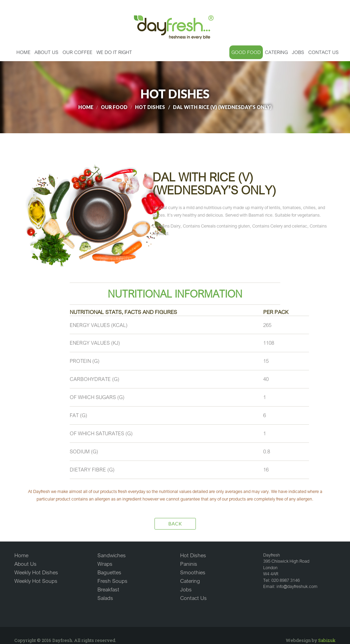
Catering (190, 581)
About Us (25, 564)
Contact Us (193, 598)
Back (175, 524)
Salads (105, 598)
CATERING (276, 52)
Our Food (114, 107)
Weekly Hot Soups (36, 581)
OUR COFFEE (77, 52)
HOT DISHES (150, 107)
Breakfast (108, 589)
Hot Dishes (193, 555)
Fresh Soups (112, 581)
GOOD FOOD (246, 52)
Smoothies (193, 572)
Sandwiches (112, 555)
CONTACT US (324, 52)
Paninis (189, 564)
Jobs (186, 589)
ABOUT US (46, 52)
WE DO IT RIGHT (114, 52)
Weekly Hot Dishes (36, 572)
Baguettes (109, 572)
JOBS (298, 52)
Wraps (105, 564)
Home (23, 52)
